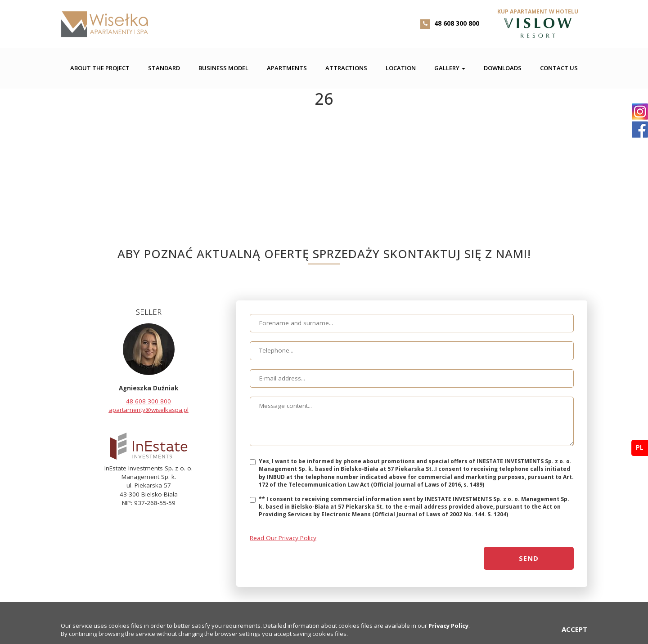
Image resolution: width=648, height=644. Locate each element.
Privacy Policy (448, 626)
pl (640, 447)
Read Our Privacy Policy (283, 538)
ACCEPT (574, 629)
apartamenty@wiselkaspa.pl (149, 410)
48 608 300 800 (457, 23)
